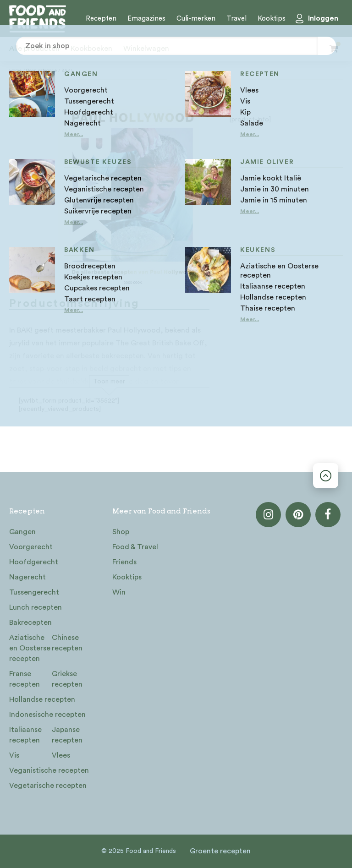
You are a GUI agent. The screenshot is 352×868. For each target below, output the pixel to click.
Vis (14, 755)
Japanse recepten (67, 735)
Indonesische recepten (47, 715)
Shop (121, 532)
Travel (236, 19)
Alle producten (34, 49)
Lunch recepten (36, 607)
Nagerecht (27, 577)
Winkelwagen (146, 49)
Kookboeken (91, 49)
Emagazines (146, 19)
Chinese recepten (67, 643)
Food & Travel (135, 547)
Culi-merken (196, 19)
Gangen (22, 532)
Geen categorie (41, 71)
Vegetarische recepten (48, 786)
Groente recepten (220, 851)
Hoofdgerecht (34, 562)
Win (119, 592)
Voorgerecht (31, 547)
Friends (124, 562)
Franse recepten (25, 679)
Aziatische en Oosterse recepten (30, 648)
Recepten (101, 19)
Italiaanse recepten (25, 735)
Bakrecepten (30, 622)
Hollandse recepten (42, 699)
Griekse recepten (67, 679)
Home (15, 71)
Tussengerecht (34, 592)
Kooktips (272, 19)
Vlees (61, 755)
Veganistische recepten (49, 770)
